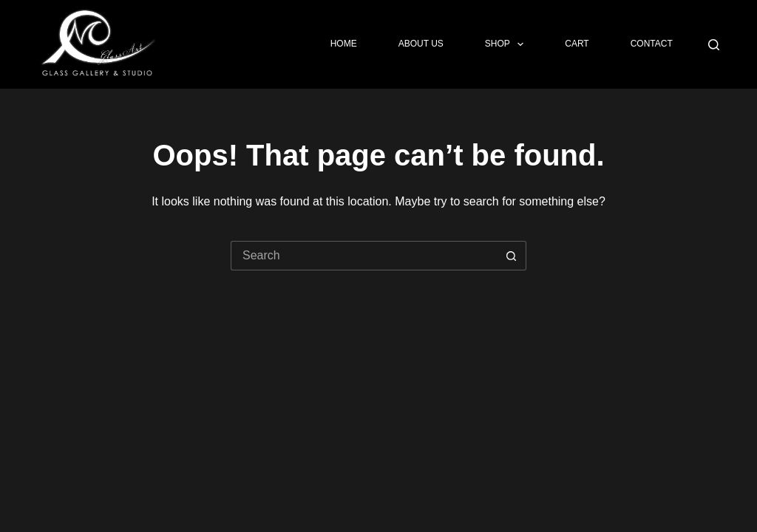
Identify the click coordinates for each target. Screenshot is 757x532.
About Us (421, 44)
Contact (652, 44)
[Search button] (512, 256)
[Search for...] (364, 256)
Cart (577, 44)
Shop (507, 44)
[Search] (714, 45)
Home (344, 44)
